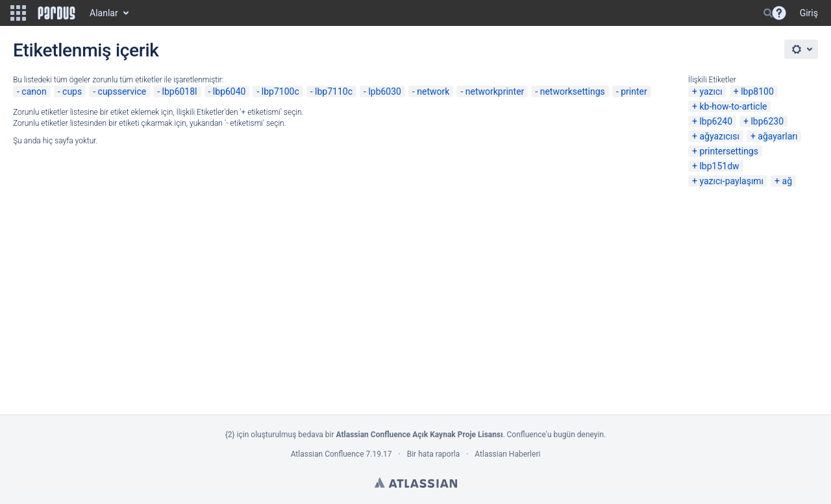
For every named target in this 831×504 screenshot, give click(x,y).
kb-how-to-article (733, 106)
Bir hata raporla (433, 454)
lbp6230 (767, 121)
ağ (787, 181)
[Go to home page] (56, 13)
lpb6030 (385, 91)
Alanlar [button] (104, 13)
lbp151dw (719, 166)
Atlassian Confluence (328, 454)
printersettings (729, 151)
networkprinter (495, 91)
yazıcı (711, 91)
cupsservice (122, 91)
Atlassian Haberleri (507, 454)
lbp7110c (334, 91)
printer (634, 91)
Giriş (809, 13)
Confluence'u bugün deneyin (556, 435)
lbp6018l (180, 91)
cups (72, 91)
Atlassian (416, 483)
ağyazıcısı (719, 136)
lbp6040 (229, 91)
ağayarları (777, 136)
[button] (18, 13)
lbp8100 (757, 91)
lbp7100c (280, 91)
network (433, 91)
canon (34, 91)
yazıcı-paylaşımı (731, 181)
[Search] (768, 13)
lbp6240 (716, 121)
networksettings (573, 91)
